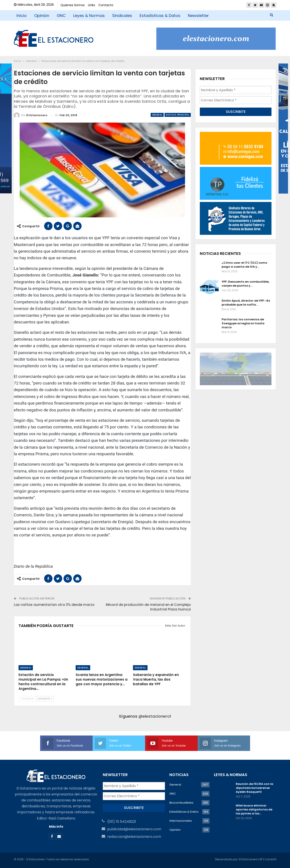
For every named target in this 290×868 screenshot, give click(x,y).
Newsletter (198, 16)
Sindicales (122, 16)
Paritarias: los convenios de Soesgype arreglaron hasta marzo (243, 323)
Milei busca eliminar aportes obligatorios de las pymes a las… (254, 809)
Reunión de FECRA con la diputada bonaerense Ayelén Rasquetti (254, 788)
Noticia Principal (178, 115)
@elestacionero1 (155, 716)
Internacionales (181, 821)
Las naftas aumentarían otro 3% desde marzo (54, 605)
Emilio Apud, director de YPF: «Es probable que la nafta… (246, 303)
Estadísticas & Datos (160, 16)
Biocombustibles (181, 803)
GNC (61, 16)
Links (92, 5)
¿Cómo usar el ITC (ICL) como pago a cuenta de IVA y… (244, 265)
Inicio (22, 16)
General (157, 115)
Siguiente (45, 699)
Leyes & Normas (89, 16)
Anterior (27, 699)
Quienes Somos (73, 5)
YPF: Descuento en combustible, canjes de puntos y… (245, 284)
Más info (56, 827)
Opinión (42, 16)
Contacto (106, 5)
